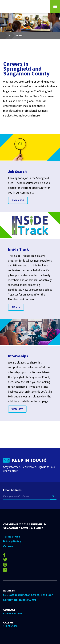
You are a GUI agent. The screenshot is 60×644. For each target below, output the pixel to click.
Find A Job (18, 200)
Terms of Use (12, 537)
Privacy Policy (12, 541)
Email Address (12, 490)
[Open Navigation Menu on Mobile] (55, 6)
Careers (8, 546)
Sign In (16, 307)
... (12, 35)
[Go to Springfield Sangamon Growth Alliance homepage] (25, 6)
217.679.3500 (10, 626)
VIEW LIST (17, 409)
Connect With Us (13, 613)
